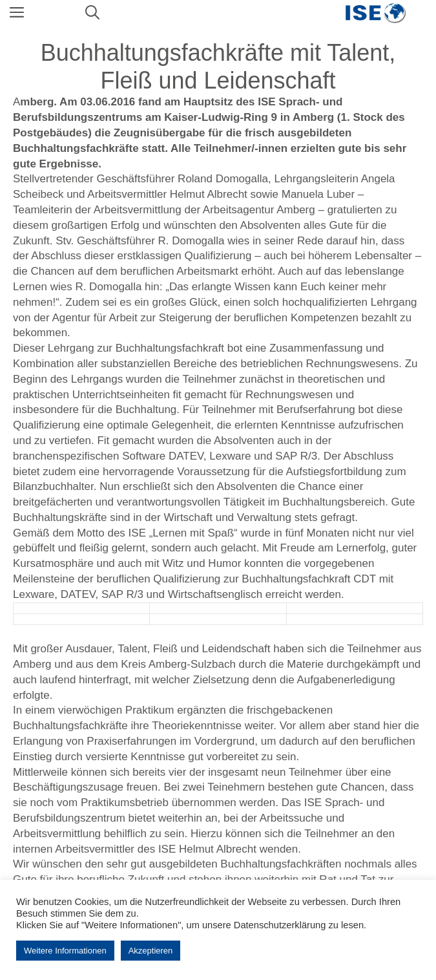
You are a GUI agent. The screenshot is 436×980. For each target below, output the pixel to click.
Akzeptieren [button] (151, 951)
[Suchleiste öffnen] (92, 13)
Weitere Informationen (65, 951)
